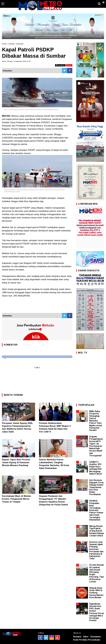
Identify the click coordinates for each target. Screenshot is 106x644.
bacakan (60, 65)
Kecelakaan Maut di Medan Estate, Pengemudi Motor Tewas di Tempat (16, 499)
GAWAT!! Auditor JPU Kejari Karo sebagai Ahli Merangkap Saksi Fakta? (96, 468)
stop (69, 65)
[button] (103, 1)
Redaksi (77, 637)
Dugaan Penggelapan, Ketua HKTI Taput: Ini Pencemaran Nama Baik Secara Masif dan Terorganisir (96, 446)
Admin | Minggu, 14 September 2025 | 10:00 (16, 61)
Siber (86, 637)
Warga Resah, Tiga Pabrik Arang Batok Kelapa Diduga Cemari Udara (97, 531)
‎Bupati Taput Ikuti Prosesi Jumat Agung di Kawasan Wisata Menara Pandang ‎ (16, 462)
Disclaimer (96, 637)
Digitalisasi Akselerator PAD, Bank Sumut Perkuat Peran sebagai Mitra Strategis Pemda (97, 612)
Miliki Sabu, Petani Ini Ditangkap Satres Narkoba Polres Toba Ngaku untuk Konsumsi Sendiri (96, 421)
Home (4, 44)
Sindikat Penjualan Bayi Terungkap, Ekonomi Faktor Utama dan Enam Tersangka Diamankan (96, 510)
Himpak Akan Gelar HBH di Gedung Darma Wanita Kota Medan (96, 593)
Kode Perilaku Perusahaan (87, 640)
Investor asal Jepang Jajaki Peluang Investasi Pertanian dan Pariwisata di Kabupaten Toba (96, 550)
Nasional (20, 44)
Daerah (11, 44)
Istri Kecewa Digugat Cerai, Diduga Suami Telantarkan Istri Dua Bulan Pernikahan (97, 487)
